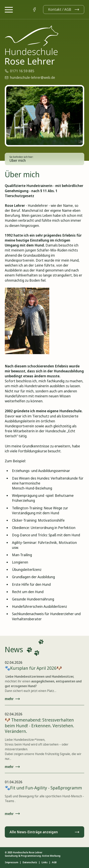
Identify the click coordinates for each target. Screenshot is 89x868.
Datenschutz (30, 862)
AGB (54, 862)
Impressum (11, 862)
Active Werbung (51, 856)
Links (44, 862)
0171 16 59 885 (20, 71)
